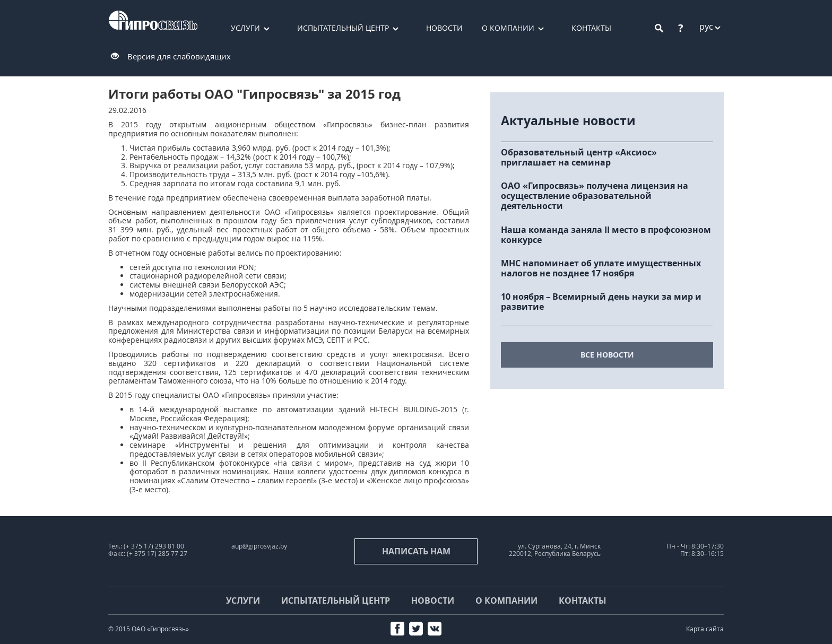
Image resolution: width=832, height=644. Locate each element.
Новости (444, 28)
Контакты (591, 28)
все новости (607, 355)
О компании (508, 28)
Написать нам (416, 551)
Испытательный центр (343, 28)
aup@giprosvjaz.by (259, 546)
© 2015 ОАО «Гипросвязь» (149, 629)
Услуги (245, 28)
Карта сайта (705, 629)
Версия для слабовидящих (179, 56)
